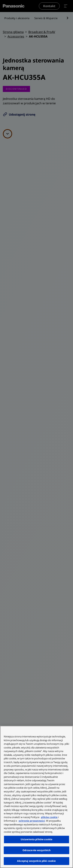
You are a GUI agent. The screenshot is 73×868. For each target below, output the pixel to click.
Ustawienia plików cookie (36, 839)
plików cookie (49, 817)
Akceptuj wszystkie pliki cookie (36, 861)
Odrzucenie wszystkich (37, 850)
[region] (36, 797)
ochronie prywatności (32, 821)
